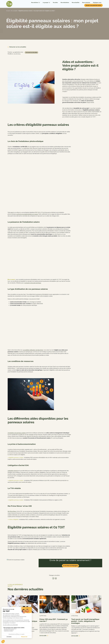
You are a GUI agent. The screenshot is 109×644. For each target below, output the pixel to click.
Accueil (8, 11)
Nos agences (35, 616)
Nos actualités (76, 3)
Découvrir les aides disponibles (65, 627)
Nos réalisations (65, 3)
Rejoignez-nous (97, 3)
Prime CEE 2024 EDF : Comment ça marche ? (53, 576)
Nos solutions (36, 3)
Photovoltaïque (60, 614)
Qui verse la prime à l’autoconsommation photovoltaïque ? (22, 577)
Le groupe (46, 3)
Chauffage (58, 616)
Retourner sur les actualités (18, 47)
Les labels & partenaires (38, 618)
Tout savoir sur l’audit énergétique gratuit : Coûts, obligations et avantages (85, 577)
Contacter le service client (87, 626)
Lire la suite (11, 593)
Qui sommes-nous (36, 614)
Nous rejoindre (35, 623)
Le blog (34, 621)
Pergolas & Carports (61, 618)
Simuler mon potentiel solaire (93, 5)
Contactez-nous (84, 614)
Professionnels (59, 621)
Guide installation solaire (62, 623)
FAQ (33, 626)
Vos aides (55, 3)
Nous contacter (86, 3)
